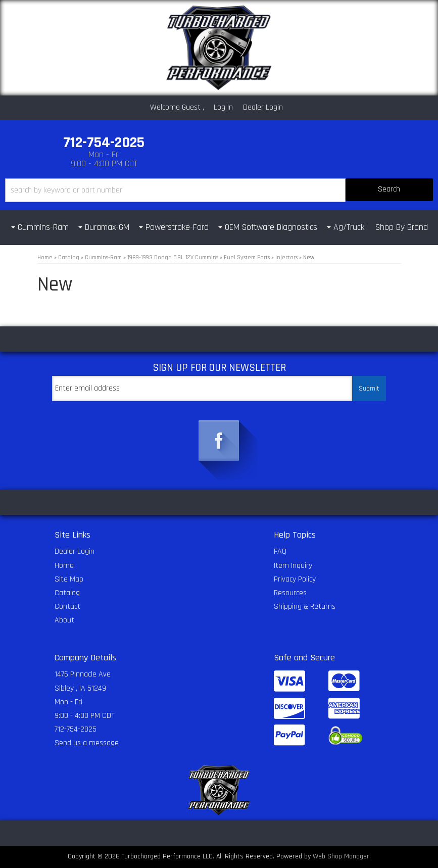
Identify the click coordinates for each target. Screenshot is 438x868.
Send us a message (87, 743)
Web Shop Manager (341, 856)
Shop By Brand (402, 227)
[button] (219, 190)
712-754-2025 (76, 729)
